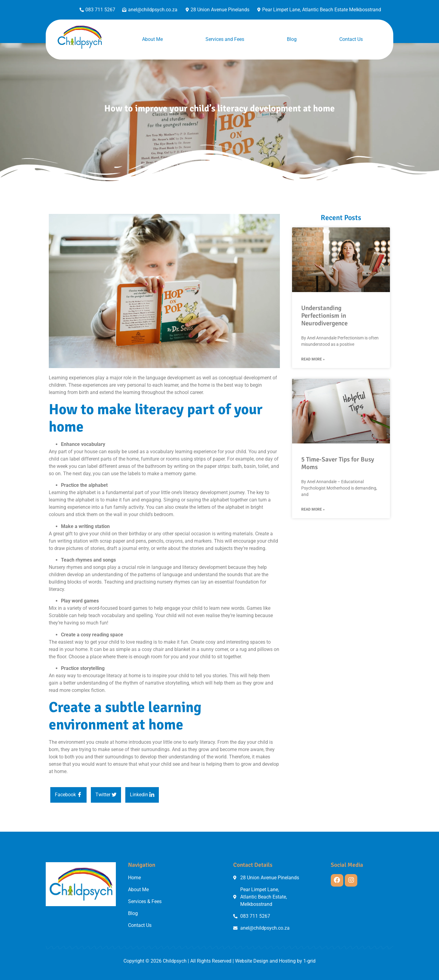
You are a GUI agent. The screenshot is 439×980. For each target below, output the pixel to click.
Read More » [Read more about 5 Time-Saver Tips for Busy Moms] (313, 509)
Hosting (287, 961)
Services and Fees (225, 39)
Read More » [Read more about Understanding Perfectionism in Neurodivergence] (313, 359)
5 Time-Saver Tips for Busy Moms (338, 463)
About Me (152, 39)
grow (258, 683)
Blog (292, 39)
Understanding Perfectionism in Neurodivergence (324, 316)
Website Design (252, 961)
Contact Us (351, 39)
